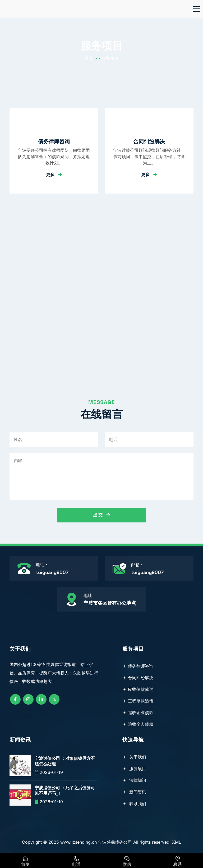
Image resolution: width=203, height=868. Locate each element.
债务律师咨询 (54, 141)
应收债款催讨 (138, 689)
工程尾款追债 (138, 701)
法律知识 (134, 780)
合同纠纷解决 (149, 141)
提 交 (101, 515)
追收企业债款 (138, 713)
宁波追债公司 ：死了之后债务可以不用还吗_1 (65, 791)
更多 (54, 174)
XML (177, 842)
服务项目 (110, 58)
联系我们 (134, 803)
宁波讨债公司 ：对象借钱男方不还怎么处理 (65, 761)
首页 (89, 58)
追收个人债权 (138, 724)
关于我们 (134, 757)
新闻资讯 (134, 792)
